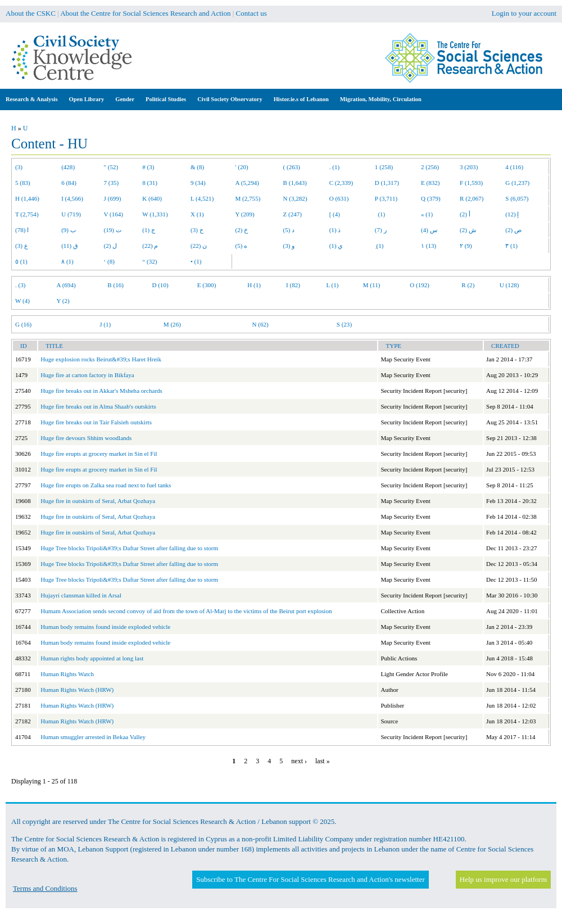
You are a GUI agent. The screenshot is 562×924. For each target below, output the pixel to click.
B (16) (115, 285)
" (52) (111, 167)
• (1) (196, 261)
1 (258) (384, 167)
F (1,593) (471, 183)
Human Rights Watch (67, 674)
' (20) (242, 167)
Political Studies (166, 99)
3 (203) (469, 167)
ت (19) (113, 230)
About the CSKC (31, 13)
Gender (125, 99)
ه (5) (242, 246)
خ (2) (242, 230)
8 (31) (150, 183)
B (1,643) (295, 183)
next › (299, 761)
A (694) (66, 285)
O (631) (339, 198)
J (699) (113, 198)
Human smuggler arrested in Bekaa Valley (93, 737)
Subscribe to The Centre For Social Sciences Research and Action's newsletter (310, 879)
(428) (68, 167)
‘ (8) (109, 261)
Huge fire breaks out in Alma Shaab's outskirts (98, 406)
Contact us (251, 13)
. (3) (20, 285)
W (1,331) (155, 214)
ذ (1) (335, 230)
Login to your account (524, 13)
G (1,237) (517, 183)
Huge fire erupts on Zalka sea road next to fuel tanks (106, 485)
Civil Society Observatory (230, 99)
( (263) (292, 167)
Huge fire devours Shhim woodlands (86, 438)
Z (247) (293, 214)
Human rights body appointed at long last (92, 658)
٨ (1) (67, 261)
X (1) (197, 214)
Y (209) (245, 214)
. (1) (334, 167)
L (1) (332, 285)
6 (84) (69, 183)
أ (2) (465, 214)
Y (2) (63, 301)
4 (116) (514, 167)
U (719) (71, 214)
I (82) (293, 285)
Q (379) (431, 198)
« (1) (427, 214)
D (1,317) (387, 183)
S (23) (344, 324)
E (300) (207, 285)
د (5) (289, 230)
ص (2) (513, 230)
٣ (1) (511, 246)
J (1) (105, 324)
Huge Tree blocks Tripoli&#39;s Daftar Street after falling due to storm (129, 548)
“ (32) (149, 261)
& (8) (197, 167)
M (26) (172, 324)
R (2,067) (472, 198)
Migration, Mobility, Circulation (381, 99)
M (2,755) (248, 198)
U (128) (509, 285)
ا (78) (22, 230)
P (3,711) (386, 198)
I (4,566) (72, 198)
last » (323, 761)
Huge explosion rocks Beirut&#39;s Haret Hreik (101, 359)
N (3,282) (295, 198)
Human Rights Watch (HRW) (77, 690)
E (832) (430, 183)
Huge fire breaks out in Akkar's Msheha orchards (101, 391)
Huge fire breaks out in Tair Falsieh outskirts (96, 422)
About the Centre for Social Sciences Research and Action (145, 13)
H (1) (254, 285)
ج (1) (149, 230)
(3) (19, 167)
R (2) (468, 285)
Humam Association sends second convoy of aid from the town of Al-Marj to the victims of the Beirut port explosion (186, 611)
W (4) (22, 301)
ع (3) (22, 246)
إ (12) (512, 214)
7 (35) (112, 183)
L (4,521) (202, 198)
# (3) (148, 167)
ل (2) (111, 246)
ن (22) (199, 246)
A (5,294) (247, 183)
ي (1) (336, 246)
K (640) (152, 198)
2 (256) (430, 167)
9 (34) (198, 183)
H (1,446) (27, 198)
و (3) (289, 246)
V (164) (114, 214)
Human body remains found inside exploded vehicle (105, 627)
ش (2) (468, 230)
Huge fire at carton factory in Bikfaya (87, 375)
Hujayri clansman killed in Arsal (81, 595)
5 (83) (23, 183)
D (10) (160, 285)
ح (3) (197, 230)
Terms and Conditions (45, 888)
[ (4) (335, 214)
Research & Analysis (32, 99)
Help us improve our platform (503, 879)
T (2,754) (27, 214)
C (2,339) (341, 183)
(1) (380, 214)
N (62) (260, 324)
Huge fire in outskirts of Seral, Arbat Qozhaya (98, 501)
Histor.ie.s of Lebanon (301, 99)
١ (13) (429, 246)
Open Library (87, 99)
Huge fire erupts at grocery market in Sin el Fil (99, 454)
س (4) (429, 230)
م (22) (150, 246)
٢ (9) (466, 246)
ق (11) (70, 246)
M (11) (372, 285)
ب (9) (69, 230)
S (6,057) (517, 198)
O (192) (420, 285)
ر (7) (381, 230)
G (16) (23, 324)
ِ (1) (379, 246)
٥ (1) (21, 261)
